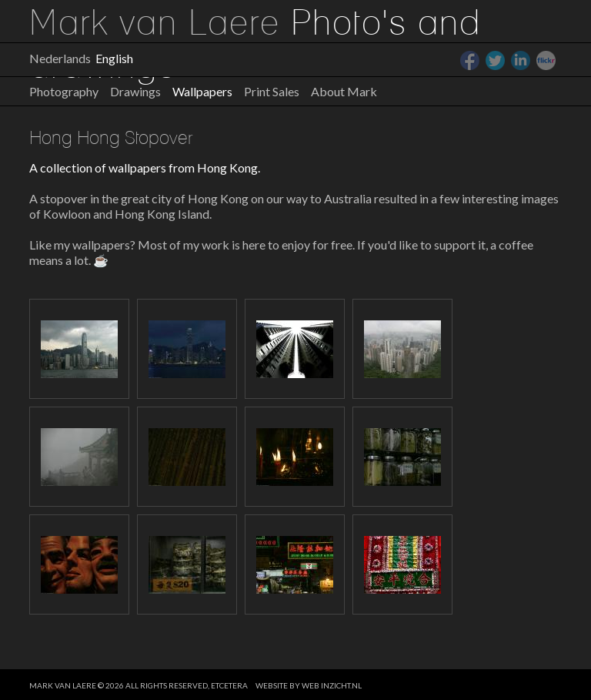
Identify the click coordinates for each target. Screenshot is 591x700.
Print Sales (272, 91)
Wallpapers (202, 91)
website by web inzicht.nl (309, 685)
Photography (64, 91)
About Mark (344, 91)
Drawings (135, 91)
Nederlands (60, 58)
